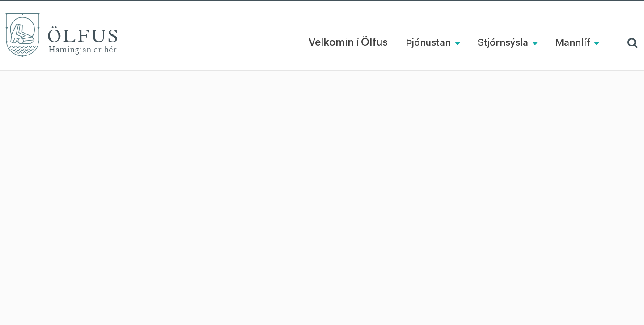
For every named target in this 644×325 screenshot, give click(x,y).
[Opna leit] (627, 42)
